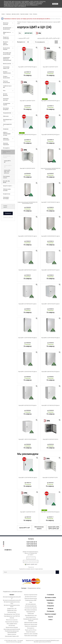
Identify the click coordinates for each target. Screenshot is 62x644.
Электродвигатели (7, 125)
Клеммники (6, 129)
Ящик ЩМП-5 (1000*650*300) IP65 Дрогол (50, 101)
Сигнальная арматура (6, 99)
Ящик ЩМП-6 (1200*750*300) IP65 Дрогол (28, 67)
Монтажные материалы (6, 109)
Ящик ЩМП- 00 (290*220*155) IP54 (51, 439)
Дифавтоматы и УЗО (7, 33)
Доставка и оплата (16, 14)
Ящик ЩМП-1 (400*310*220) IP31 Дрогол (51, 304)
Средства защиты (7, 186)
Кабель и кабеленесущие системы (7, 134)
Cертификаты (50, 600)
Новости (50, 617)
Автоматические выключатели (7, 28)
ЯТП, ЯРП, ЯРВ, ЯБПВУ (6, 182)
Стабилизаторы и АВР (7, 87)
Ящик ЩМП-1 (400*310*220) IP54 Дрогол (28, 439)
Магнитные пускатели (6, 24)
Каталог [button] (3, 14)
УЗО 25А (12, 618)
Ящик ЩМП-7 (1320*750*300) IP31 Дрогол (50, 202)
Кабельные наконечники (6, 139)
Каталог (12, 595)
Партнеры (50, 603)
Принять (55, 4)
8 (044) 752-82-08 (32, 546)
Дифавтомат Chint (12, 610)
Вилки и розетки (7, 64)
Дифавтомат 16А (12, 609)
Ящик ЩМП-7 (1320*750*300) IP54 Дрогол (28, 338)
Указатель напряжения (6, 144)
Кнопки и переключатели (7, 72)
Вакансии (50, 609)
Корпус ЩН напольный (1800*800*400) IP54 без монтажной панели (51, 169)
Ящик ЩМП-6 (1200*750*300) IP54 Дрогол (50, 338)
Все (20, 33)
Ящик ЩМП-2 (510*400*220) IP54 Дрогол (51, 405)
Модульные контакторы (6, 38)
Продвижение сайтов (34, 588)
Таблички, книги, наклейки (7, 190)
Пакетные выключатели (6, 82)
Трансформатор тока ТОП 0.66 (12, 614)
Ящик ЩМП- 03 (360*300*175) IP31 (51, 67)
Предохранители (7, 113)
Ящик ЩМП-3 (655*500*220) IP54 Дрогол (28, 405)
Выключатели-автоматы (12, 622)
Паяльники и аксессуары (6, 198)
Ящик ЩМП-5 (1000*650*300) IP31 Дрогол (50, 236)
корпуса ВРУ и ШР (24, 38)
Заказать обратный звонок (31, 561)
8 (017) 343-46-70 (32, 542)
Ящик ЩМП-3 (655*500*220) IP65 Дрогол (51, 135)
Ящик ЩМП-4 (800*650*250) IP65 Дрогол (28, 135)
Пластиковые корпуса (6, 177)
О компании (50, 595)
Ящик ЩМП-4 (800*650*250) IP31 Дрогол (28, 270)
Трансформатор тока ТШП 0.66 (12, 616)
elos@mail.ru (8, 550)
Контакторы (12, 625)
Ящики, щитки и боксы (7, 152)
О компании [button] (8, 14)
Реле (4, 91)
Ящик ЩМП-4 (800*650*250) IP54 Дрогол (51, 372)
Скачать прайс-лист (31, 564)
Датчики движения (5, 95)
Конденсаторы (7, 194)
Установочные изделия (7, 104)
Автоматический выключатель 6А (12, 600)
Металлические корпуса (39, 528)
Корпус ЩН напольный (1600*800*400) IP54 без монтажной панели (28, 203)
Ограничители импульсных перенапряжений (7, 59)
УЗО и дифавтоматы (12, 624)
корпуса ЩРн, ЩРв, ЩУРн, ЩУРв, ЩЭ (48, 38)
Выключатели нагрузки (6, 49)
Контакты (35, 14)
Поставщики (50, 611)
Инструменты (6, 148)
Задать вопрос (31, 558)
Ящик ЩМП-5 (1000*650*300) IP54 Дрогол (28, 372)
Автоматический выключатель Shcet (12, 606)
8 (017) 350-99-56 (32, 544)
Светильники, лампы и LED (6, 68)
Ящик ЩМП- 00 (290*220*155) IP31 (28, 168)
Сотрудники (50, 606)
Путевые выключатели (6, 77)
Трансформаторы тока (7, 120)
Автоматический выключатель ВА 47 (12, 598)
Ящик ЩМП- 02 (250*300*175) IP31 (28, 101)
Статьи (31, 14)
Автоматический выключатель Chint (12, 603)
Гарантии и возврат (24, 14)
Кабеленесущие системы (31, 622)
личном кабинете (55, 19)
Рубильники (6, 116)
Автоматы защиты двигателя (6, 43)
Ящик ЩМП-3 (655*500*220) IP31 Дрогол (51, 270)
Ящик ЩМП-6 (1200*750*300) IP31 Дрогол (28, 236)
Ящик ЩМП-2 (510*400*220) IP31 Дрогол (28, 304)
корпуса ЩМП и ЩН (8, 166)
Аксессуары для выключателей (7, 53)
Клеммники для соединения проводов (31, 620)
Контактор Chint (12, 612)
